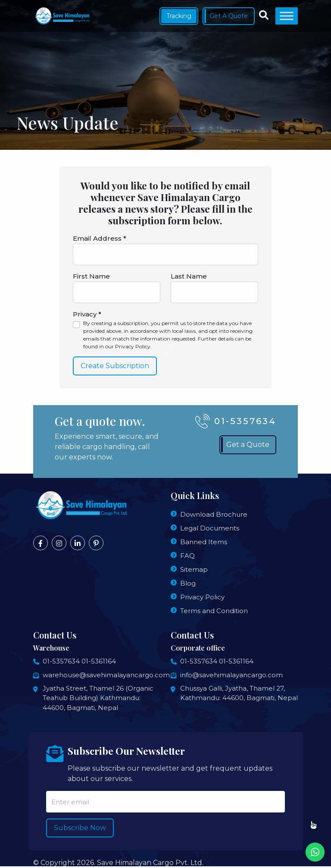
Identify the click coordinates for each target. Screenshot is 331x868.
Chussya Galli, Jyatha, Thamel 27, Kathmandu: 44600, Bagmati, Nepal (239, 693)
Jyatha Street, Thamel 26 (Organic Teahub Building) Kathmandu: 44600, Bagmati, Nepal (98, 698)
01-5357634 (61, 661)
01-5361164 (99, 661)
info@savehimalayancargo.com (231, 675)
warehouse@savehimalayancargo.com (106, 675)
